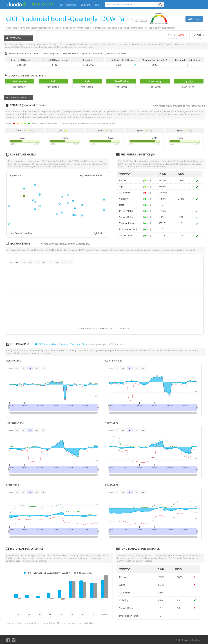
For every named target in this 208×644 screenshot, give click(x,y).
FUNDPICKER (43, 4)
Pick (61, 5)
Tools (96, 5)
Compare (71, 5)
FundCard (85, 5)
